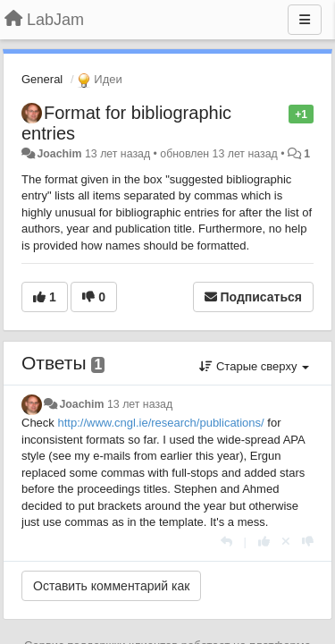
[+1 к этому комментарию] (264, 542)
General (42, 79)
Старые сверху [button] (254, 366)
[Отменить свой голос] (286, 542)
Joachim (59, 154)
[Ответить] (226, 542)
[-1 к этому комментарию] (308, 542)
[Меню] (305, 20)
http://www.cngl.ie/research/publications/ (160, 423)
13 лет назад (140, 404)
